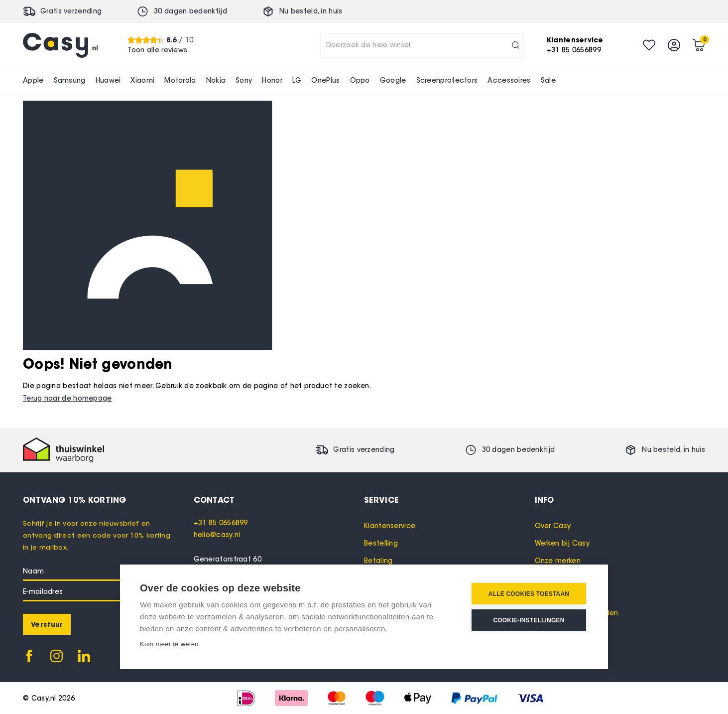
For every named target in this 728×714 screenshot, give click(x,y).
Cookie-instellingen (529, 620)
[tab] (279, 500)
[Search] (516, 45)
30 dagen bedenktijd (190, 11)
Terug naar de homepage (67, 398)
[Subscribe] (47, 624)
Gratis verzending (71, 11)
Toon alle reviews (157, 50)
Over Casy (553, 526)
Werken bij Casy (562, 543)
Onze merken (558, 561)
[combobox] (422, 45)
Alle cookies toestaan (529, 594)
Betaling (378, 561)
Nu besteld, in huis (311, 11)
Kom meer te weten (169, 644)
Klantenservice (390, 526)
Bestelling (381, 543)
